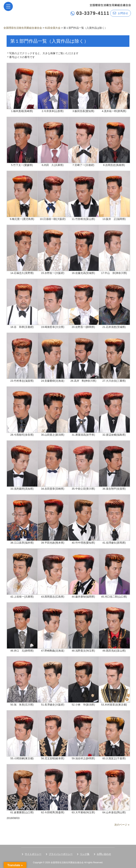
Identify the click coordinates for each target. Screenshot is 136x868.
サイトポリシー (33, 854)
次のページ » (122, 825)
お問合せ (121, 13)
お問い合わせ (104, 854)
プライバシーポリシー (61, 854)
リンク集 (85, 854)
